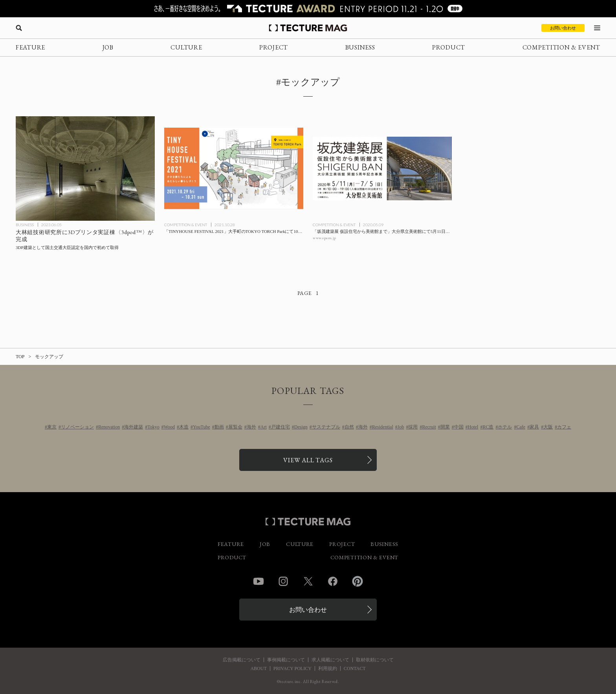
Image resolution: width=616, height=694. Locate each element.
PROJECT (274, 47)
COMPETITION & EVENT (561, 47)
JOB (108, 47)
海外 (251, 427)
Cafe (521, 427)
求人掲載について (330, 660)
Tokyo (153, 427)
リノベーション (77, 427)
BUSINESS (360, 47)
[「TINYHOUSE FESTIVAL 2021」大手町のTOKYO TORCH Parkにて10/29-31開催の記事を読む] (234, 168)
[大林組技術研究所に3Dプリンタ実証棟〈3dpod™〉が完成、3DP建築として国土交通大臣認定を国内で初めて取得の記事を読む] (85, 168)
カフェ (564, 427)
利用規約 (328, 668)
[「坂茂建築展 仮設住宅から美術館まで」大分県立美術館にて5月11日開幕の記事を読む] (382, 168)
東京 (52, 427)
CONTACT (355, 668)
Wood (169, 427)
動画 (219, 427)
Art (264, 427)
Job (401, 427)
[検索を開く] (19, 28)
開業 (445, 427)
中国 (459, 427)
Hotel (473, 427)
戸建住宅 (280, 427)
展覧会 (235, 427)
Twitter (308, 581)
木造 (184, 427)
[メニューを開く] (597, 28)
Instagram (283, 581)
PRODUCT (449, 47)
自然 (349, 427)
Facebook (333, 581)
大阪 (548, 427)
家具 (534, 427)
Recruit (429, 427)
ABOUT (258, 668)
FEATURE (30, 47)
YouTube (202, 427)
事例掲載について (286, 660)
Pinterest (357, 581)
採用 (413, 427)
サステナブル (326, 427)
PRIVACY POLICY (292, 668)
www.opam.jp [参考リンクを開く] (324, 238)
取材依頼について (375, 660)
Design (301, 427)
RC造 (488, 427)
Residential (383, 427)
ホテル (505, 427)
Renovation (109, 427)
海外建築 (134, 427)
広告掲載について (242, 660)
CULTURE (186, 47)
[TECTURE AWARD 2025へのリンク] (308, 9)
